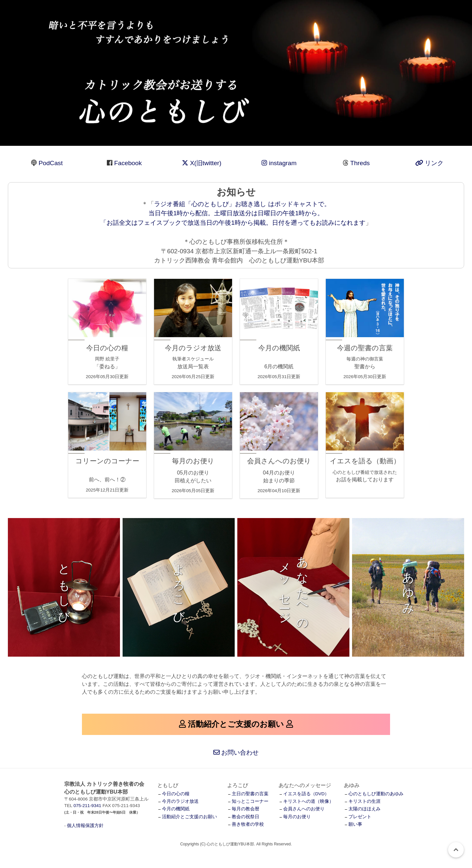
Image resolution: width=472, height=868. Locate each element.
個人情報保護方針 (85, 826)
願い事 (355, 824)
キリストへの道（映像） (308, 801)
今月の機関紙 (176, 809)
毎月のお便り (297, 817)
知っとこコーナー (250, 801)
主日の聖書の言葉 (250, 794)
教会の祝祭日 (246, 817)
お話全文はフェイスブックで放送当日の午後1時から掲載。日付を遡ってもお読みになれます (236, 223)
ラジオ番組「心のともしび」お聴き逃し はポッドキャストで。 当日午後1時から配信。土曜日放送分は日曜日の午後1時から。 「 (215, 213)
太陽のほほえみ (364, 809)
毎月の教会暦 (246, 809)
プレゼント (360, 817)
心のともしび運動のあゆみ (376, 794)
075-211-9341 (87, 806)
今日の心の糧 (176, 794)
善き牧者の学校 (248, 824)
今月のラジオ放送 (180, 801)
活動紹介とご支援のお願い (189, 817)
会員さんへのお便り (304, 809)
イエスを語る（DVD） (306, 794)
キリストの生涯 (364, 801)
